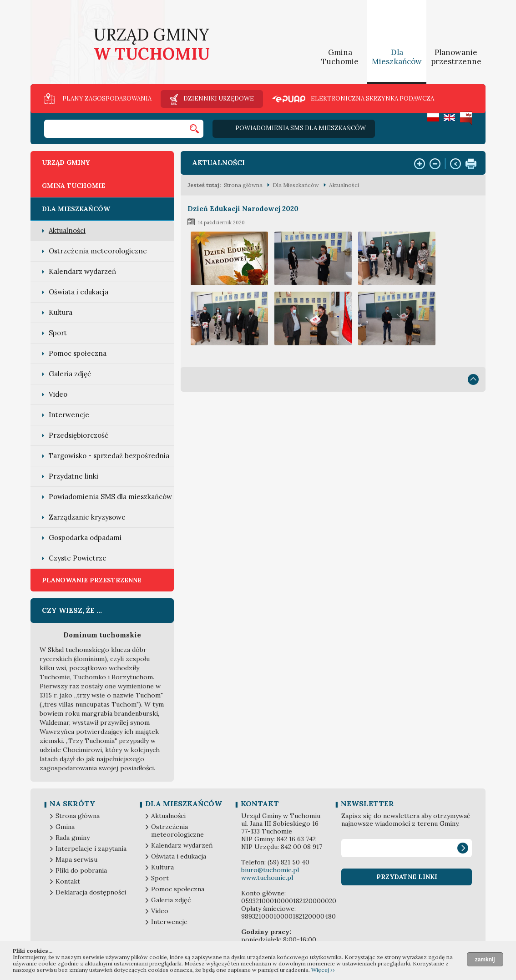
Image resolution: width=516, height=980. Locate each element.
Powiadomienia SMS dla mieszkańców (301, 128)
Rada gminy (73, 838)
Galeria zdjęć (70, 374)
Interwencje (69, 415)
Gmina (65, 827)
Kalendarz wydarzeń (82, 271)
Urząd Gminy (66, 162)
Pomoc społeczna (78, 353)
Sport (58, 333)
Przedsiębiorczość (78, 435)
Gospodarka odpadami (85, 538)
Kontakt (68, 881)
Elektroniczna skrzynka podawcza (372, 99)
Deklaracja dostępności (91, 892)
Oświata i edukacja (78, 292)
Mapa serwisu (76, 860)
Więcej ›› (323, 970)
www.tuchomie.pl (267, 878)
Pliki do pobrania (81, 871)
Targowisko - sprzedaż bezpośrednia (109, 456)
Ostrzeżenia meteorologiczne (98, 251)
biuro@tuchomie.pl (270, 870)
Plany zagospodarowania (107, 99)
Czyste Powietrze (78, 558)
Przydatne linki (73, 476)
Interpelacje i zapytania (91, 849)
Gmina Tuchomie (340, 57)
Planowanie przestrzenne (456, 57)
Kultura (61, 312)
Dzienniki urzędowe (219, 99)
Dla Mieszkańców (397, 57)
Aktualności (67, 230)
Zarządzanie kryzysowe (87, 517)
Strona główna (243, 185)
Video (58, 394)
